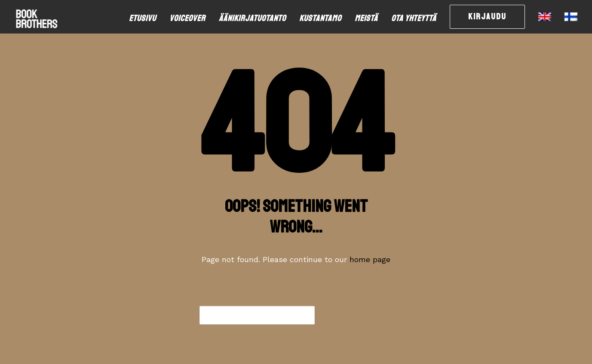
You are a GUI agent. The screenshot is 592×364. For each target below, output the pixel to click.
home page (370, 259)
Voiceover (187, 18)
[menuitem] (146, 18)
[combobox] (257, 315)
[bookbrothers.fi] (37, 17)
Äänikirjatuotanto (252, 18)
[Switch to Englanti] (545, 17)
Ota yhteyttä (414, 18)
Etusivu (143, 18)
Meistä (366, 18)
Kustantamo (320, 18)
